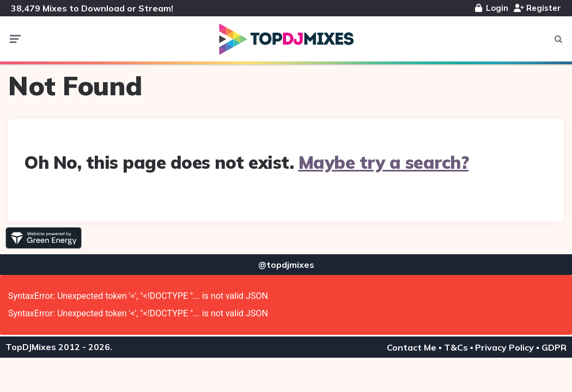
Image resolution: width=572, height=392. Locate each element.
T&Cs (456, 347)
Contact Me (412, 347)
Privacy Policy (504, 347)
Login (492, 8)
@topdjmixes (286, 265)
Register (537, 8)
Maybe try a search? (384, 162)
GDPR (554, 347)
